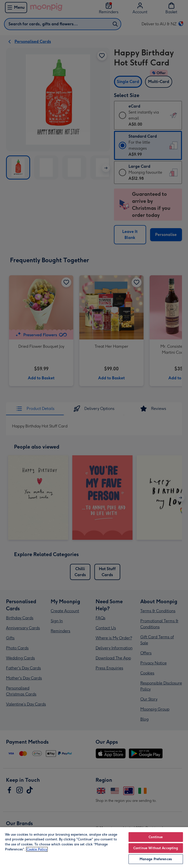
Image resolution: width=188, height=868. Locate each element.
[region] (94, 847)
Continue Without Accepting (156, 848)
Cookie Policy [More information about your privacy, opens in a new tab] (37, 849)
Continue (156, 837)
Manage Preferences (156, 859)
